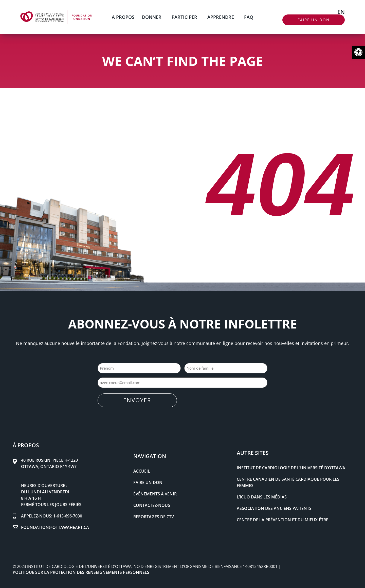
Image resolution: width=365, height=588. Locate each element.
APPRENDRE (222, 17)
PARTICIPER (186, 17)
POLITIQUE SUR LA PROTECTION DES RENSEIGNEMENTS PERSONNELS (81, 572)
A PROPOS (123, 17)
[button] (358, 52)
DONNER (153, 17)
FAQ (249, 17)
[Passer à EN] (341, 11)
